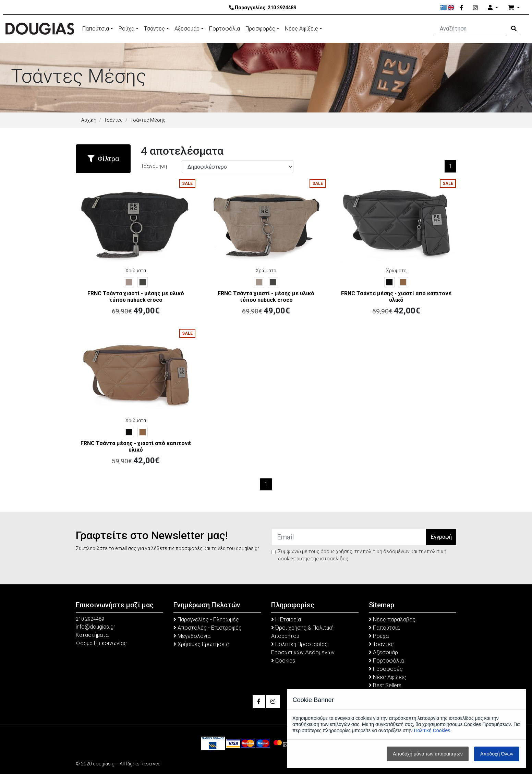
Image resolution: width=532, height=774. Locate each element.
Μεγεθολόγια (192, 636)
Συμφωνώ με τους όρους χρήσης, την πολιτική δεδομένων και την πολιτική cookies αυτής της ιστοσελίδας (362, 555)
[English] (451, 8)
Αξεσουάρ (187, 29)
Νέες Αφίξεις (301, 29)
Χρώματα (136, 271)
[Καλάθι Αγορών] (514, 8)
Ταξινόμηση (154, 166)
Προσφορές (260, 29)
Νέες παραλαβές (392, 620)
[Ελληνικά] (444, 8)
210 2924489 (282, 8)
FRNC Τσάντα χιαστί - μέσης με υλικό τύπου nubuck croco (136, 297)
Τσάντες (154, 29)
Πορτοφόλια (225, 29)
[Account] (493, 8)
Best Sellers (385, 685)
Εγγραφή (441, 537)
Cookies (283, 661)
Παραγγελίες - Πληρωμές (206, 620)
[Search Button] (514, 29)
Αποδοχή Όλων (497, 754)
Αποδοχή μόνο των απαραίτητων (428, 754)
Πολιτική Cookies (432, 730)
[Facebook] (461, 8)
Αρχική (89, 120)
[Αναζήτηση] (471, 29)
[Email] (349, 537)
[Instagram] (475, 8)
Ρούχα (126, 29)
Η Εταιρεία (286, 620)
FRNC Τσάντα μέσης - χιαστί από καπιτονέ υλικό (396, 297)
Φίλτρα (103, 159)
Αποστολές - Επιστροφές (208, 628)
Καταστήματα (92, 635)
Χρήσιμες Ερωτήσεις (201, 644)
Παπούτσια (96, 29)
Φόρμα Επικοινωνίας (101, 643)
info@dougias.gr (95, 627)
